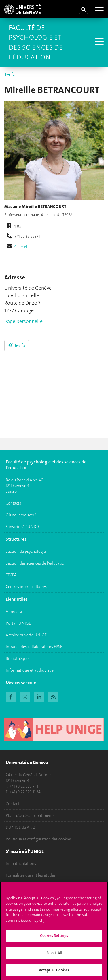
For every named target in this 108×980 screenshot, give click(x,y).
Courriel (21, 247)
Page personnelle (23, 321)
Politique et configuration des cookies (39, 839)
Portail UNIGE (18, 623)
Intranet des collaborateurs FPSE (34, 647)
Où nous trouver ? (21, 515)
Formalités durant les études (31, 875)
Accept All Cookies (54, 972)
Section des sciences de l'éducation (36, 563)
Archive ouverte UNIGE (26, 635)
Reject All (54, 955)
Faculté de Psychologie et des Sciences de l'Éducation (36, 42)
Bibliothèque (17, 658)
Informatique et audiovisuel (30, 670)
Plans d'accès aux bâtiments (30, 815)
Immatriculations (21, 863)
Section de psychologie (26, 551)
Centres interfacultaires (26, 587)
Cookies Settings (54, 938)
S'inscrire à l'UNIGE (23, 527)
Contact (13, 804)
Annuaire (14, 611)
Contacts (13, 503)
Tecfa (10, 74)
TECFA (11, 575)
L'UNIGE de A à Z (21, 827)
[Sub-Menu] (99, 42)
